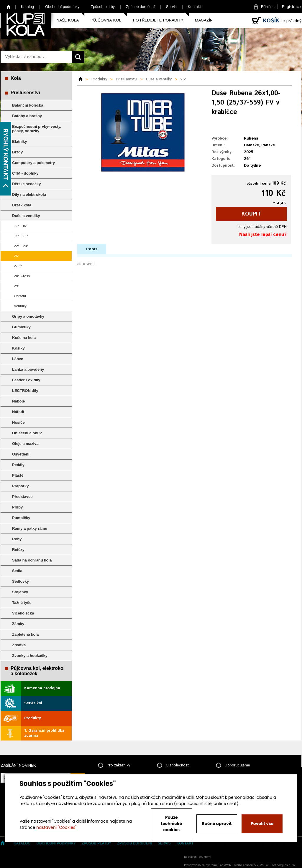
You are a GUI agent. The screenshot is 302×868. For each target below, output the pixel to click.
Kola (16, 78)
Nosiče (18, 422)
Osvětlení (21, 454)
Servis (171, 7)
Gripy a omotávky (28, 316)
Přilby (17, 507)
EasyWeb (225, 865)
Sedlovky (20, 581)
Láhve (18, 359)
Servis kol (33, 703)
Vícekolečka (23, 613)
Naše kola (68, 20)
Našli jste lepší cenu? (263, 235)
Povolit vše (262, 824)
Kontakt (194, 7)
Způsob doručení (140, 7)
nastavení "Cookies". (57, 827)
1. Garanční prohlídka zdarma (44, 733)
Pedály (18, 465)
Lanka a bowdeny (28, 369)
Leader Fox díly (26, 380)
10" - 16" (20, 226)
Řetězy (18, 550)
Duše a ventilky (26, 216)
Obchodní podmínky (62, 7)
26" (17, 256)
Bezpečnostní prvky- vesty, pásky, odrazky (37, 129)
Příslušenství (25, 93)
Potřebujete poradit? (158, 20)
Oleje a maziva (25, 444)
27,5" (18, 266)
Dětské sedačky (27, 184)
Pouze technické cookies (172, 824)
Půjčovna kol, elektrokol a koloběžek (38, 671)
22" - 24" (21, 246)
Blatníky (20, 141)
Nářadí (18, 412)
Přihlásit (268, 7)
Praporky (20, 486)
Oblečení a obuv (27, 433)
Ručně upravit (217, 824)
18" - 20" (21, 236)
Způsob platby (103, 7)
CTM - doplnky (25, 173)
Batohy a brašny (27, 116)
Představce (22, 497)
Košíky (18, 348)
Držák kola (22, 205)
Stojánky (20, 592)
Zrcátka (19, 645)
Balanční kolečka (28, 105)
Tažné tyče (22, 603)
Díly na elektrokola (29, 194)
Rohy (17, 539)
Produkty (32, 718)
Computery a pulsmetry (33, 163)
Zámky (18, 624)
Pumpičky (21, 518)
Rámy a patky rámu (30, 528)
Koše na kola (24, 338)
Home (9, 7)
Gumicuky (21, 327)
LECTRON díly (25, 391)
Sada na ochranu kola (32, 560)
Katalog (27, 7)
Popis (92, 249)
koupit (251, 214)
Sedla (17, 571)
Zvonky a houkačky (30, 656)
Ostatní (20, 296)
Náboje (18, 401)
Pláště (18, 475)
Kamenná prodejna (42, 688)
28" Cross (22, 276)
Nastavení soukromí (198, 857)
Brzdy (17, 152)
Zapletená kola (25, 634)
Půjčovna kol (106, 20)
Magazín (204, 20)
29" (17, 286)
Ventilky (20, 306)
